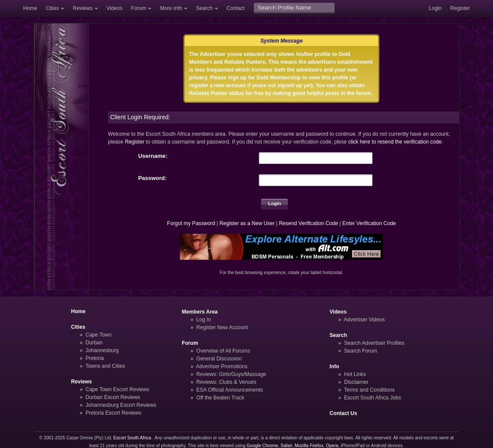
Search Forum (361, 351)
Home (30, 8)
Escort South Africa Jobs (372, 398)
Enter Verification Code (369, 223)
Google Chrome (262, 446)
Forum (139, 8)
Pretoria (95, 358)
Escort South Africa (132, 438)
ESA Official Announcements (230, 390)
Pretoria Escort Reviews (113, 413)
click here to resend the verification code (395, 142)
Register (460, 8)
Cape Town (98, 335)
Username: (153, 156)
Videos (115, 8)
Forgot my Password (191, 223)
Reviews (83, 8)
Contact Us (343, 413)
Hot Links (355, 374)
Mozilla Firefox (309, 446)
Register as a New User (247, 223)
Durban (94, 343)
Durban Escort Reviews (113, 397)
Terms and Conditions (369, 390)
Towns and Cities (105, 366)
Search (204, 8)
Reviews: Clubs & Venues (226, 382)
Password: (153, 178)
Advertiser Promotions (222, 366)
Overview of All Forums (223, 351)
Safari (286, 446)
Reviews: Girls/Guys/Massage (231, 374)
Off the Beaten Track (220, 398)
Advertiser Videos (364, 320)
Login (435, 8)
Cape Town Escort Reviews (117, 389)
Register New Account (222, 327)
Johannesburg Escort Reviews (121, 405)
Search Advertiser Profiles (374, 343)
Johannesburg (102, 350)
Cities (52, 8)
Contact (236, 8)
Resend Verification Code (308, 223)
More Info (171, 8)
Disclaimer (356, 382)
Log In (204, 320)
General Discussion (219, 359)
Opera (332, 446)
